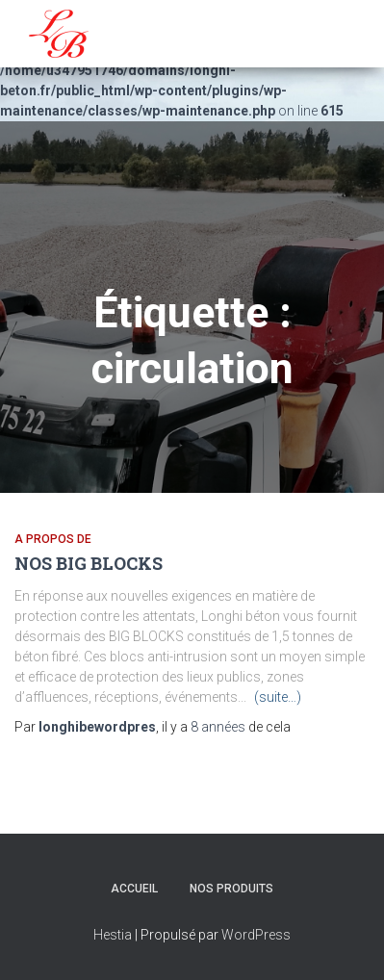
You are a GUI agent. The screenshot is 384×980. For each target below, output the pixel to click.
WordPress (256, 935)
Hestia (113, 935)
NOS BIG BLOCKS (89, 563)
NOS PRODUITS (231, 889)
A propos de (53, 539)
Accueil (134, 889)
